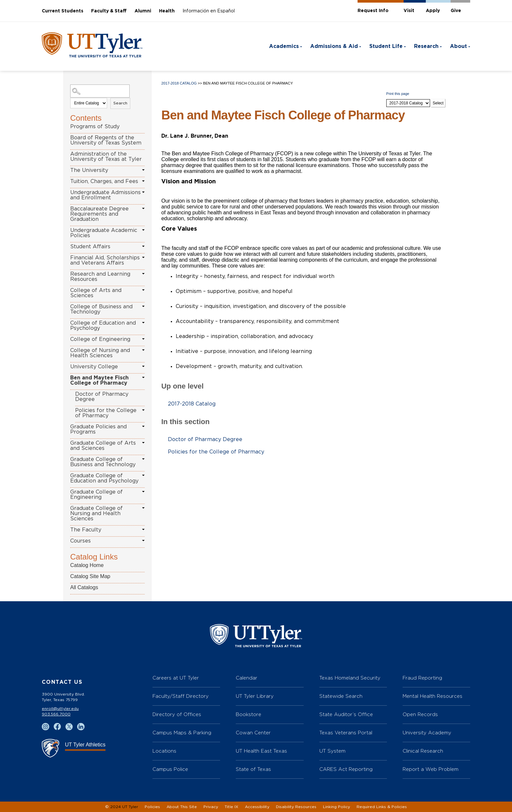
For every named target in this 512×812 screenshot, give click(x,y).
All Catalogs (84, 587)
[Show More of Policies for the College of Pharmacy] (143, 410)
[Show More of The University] (143, 170)
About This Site (182, 807)
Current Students (63, 11)
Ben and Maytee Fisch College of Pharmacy (99, 380)
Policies (152, 807)
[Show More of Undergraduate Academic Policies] (143, 230)
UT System (332, 751)
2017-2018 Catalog (179, 83)
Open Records (420, 714)
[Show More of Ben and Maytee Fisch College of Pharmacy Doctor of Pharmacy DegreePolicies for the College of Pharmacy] (143, 377)
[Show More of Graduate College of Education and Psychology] (143, 475)
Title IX (232, 807)
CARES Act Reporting (346, 769)
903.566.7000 (56, 714)
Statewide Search (341, 696)
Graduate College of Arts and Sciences (103, 446)
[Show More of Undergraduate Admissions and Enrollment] (143, 192)
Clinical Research (423, 751)
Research (426, 46)
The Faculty (86, 530)
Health (167, 11)
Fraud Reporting (422, 678)
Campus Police (170, 769)
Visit (409, 11)
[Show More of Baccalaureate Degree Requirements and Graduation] (143, 208)
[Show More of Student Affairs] (143, 246)
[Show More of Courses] (143, 541)
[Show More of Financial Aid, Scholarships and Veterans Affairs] (143, 257)
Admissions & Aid (334, 46)
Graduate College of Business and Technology (103, 462)
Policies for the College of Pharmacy (106, 413)
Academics (284, 46)
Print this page (398, 94)
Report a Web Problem (431, 769)
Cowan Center (253, 733)
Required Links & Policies (382, 807)
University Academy (427, 733)
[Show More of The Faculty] (143, 529)
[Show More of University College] (143, 366)
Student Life (386, 46)
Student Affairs (90, 247)
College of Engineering (100, 339)
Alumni (143, 11)
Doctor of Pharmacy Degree (102, 397)
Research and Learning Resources (100, 277)
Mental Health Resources (432, 696)
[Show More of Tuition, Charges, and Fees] (143, 181)
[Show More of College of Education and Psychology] (143, 323)
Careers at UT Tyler (176, 678)
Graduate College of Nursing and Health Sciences (96, 513)
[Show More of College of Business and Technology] (143, 306)
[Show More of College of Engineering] (143, 339)
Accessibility (257, 807)
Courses (80, 541)
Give (456, 11)
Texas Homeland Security (350, 678)
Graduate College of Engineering (96, 495)
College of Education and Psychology (103, 326)
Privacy (211, 807)
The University (89, 170)
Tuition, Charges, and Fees (104, 181)
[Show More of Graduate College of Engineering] (143, 492)
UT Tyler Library (255, 696)
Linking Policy (336, 807)
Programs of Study (95, 127)
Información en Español (209, 11)
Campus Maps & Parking (182, 733)
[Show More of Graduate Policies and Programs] (143, 426)
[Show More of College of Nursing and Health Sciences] (143, 350)
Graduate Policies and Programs (98, 429)
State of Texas (253, 769)
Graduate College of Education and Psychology (104, 478)
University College (94, 367)
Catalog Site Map (90, 576)
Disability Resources (296, 807)
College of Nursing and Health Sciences (100, 353)
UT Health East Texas (261, 751)
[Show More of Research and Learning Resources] (143, 274)
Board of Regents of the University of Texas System (106, 140)
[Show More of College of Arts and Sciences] (143, 290)
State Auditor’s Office (346, 714)
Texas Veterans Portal (346, 733)
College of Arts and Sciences (96, 293)
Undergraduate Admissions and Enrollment (105, 195)
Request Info (373, 11)
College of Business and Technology (101, 309)
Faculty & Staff (109, 11)
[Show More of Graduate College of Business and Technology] (143, 459)
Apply (433, 11)
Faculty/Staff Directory (181, 696)
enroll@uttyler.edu (60, 709)
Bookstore (248, 714)
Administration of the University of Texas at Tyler (106, 157)
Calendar (247, 678)
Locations (164, 751)
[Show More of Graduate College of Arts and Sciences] (143, 443)
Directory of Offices (177, 714)
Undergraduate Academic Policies (104, 233)
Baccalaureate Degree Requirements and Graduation (99, 214)
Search (120, 103)
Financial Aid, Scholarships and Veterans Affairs (105, 260)
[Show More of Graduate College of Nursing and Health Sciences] (143, 508)
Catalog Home (87, 565)
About (458, 46)
